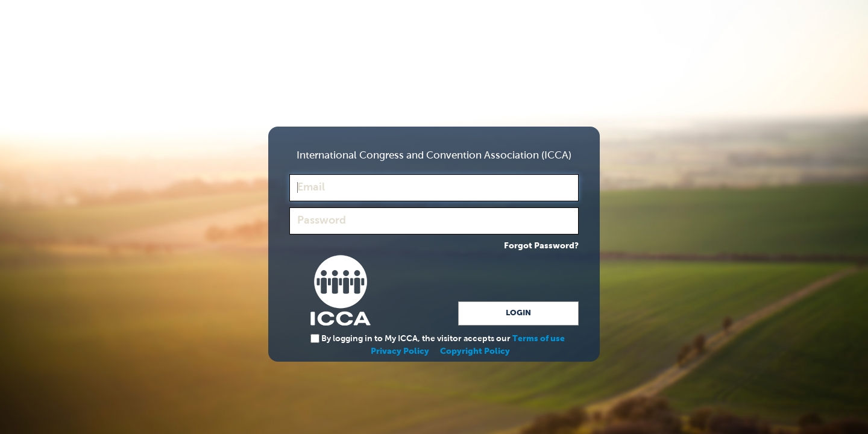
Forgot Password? (541, 246)
